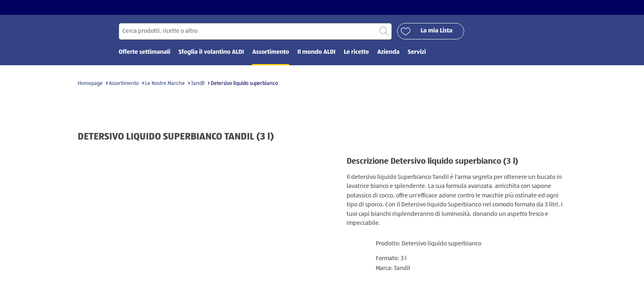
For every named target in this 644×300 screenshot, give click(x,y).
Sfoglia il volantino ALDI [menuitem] (211, 52)
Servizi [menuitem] (417, 52)
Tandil (198, 84)
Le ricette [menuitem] (356, 52)
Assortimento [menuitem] (271, 52)
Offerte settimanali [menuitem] (145, 52)
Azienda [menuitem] (388, 52)
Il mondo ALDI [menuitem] (316, 52)
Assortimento (124, 84)
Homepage (90, 84)
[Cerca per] (255, 31)
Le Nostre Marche (165, 84)
